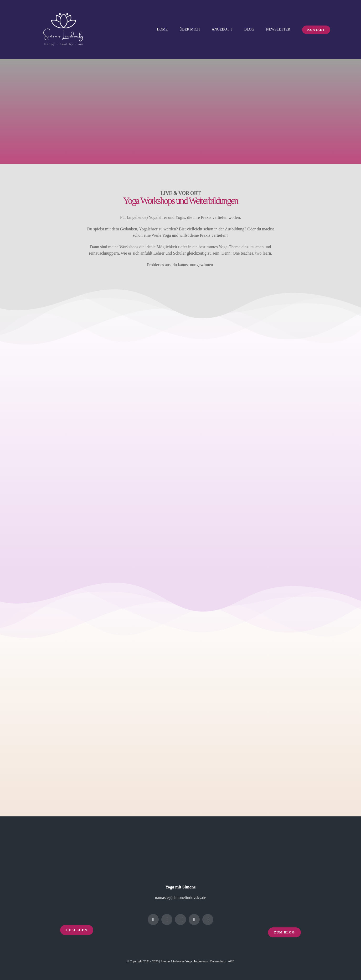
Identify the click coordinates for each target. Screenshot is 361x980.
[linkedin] (180, 920)
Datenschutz (218, 961)
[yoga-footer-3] (284, 842)
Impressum (201, 961)
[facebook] (153, 920)
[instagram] (167, 920)
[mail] (208, 920)
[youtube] (194, 920)
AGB (231, 961)
